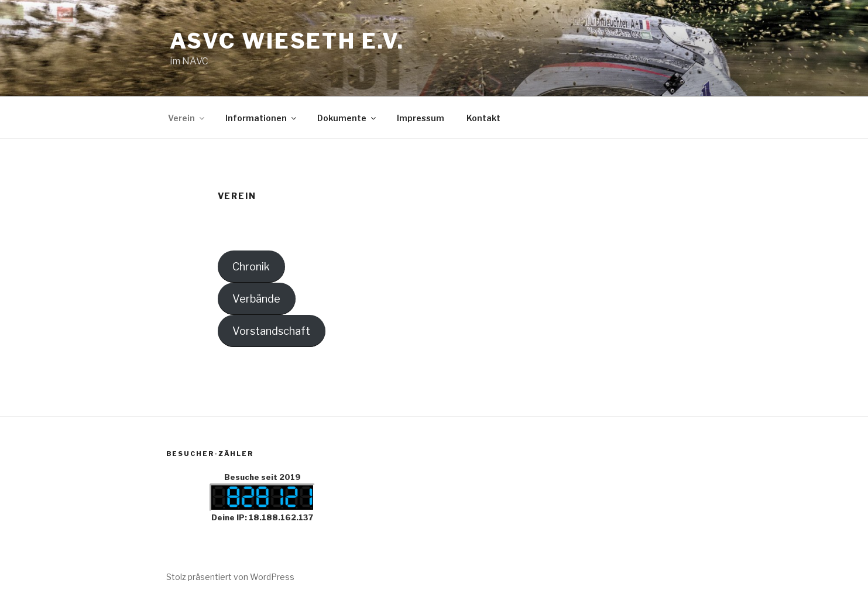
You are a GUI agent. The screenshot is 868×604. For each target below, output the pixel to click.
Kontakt (483, 118)
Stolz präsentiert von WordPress (230, 577)
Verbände (256, 299)
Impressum (421, 118)
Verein (187, 118)
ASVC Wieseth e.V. (287, 41)
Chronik (251, 267)
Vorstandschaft (271, 331)
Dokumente (347, 118)
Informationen (262, 118)
